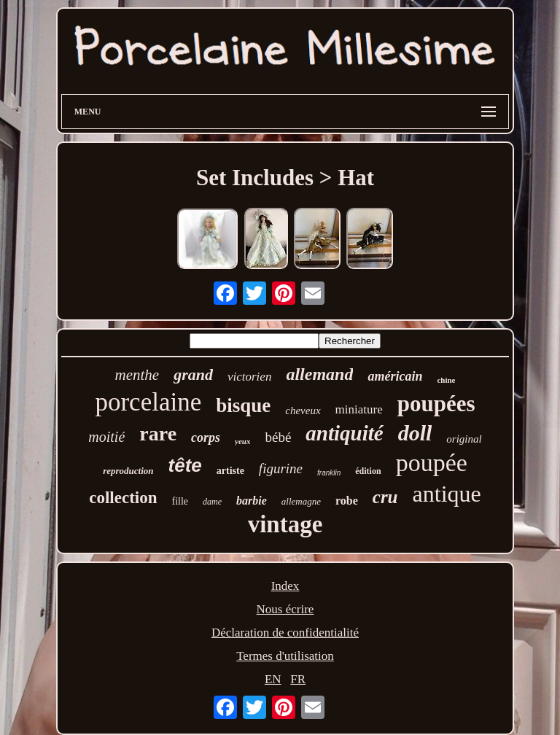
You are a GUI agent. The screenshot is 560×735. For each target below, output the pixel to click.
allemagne (301, 501)
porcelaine (148, 402)
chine (446, 380)
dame (212, 502)
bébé (278, 437)
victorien (249, 377)
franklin (329, 473)
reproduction (128, 471)
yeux (242, 441)
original (464, 439)
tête (185, 465)
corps (206, 437)
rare (158, 433)
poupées (436, 404)
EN (273, 679)
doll (415, 433)
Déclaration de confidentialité (285, 633)
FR (298, 679)
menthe (137, 375)
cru (385, 497)
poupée (432, 463)
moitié (106, 437)
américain (395, 376)
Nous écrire (285, 609)
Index (285, 586)
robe (347, 501)
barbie (252, 501)
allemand (319, 374)
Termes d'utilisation (285, 656)
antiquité (344, 433)
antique (447, 494)
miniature (359, 409)
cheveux (303, 411)
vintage (285, 524)
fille (180, 501)
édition (368, 471)
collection (123, 498)
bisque (243, 405)
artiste (230, 471)
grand (193, 374)
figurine (281, 468)
